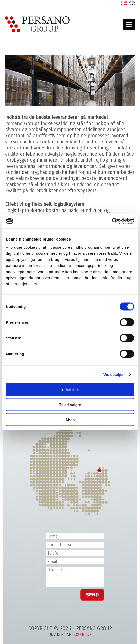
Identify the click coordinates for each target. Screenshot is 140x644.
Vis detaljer (114, 374)
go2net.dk (82, 634)
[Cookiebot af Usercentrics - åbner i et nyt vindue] (112, 221)
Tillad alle (70, 390)
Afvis (70, 419)
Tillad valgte (70, 405)
